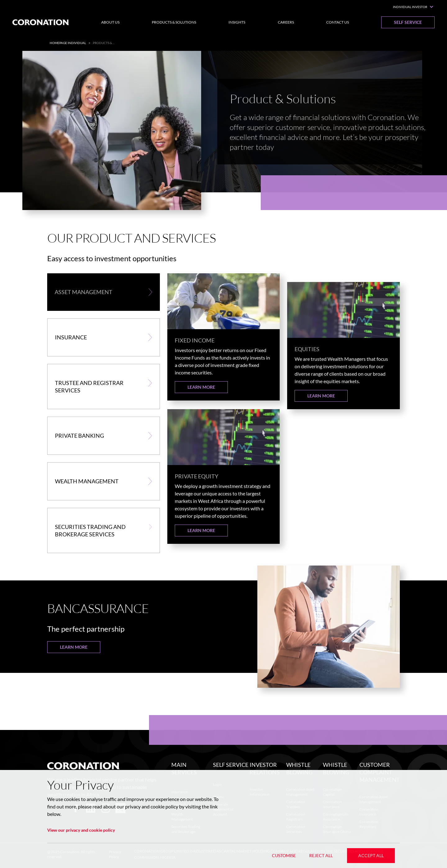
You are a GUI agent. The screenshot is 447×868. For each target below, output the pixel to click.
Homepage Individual (68, 43)
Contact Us (338, 22)
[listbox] (223, 135)
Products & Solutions (174, 22)
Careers (286, 22)
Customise (284, 855)
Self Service (408, 22)
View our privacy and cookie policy (81, 830)
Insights (237, 22)
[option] (223, 135)
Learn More (201, 387)
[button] (104, 292)
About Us (110, 22)
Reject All (321, 855)
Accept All (371, 855)
